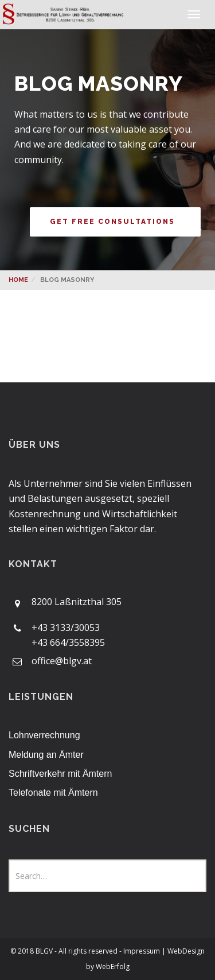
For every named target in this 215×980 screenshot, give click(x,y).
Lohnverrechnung (44, 735)
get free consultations (112, 222)
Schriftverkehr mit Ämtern (60, 774)
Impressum (142, 951)
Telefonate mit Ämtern (53, 793)
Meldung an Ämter (46, 755)
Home (18, 280)
